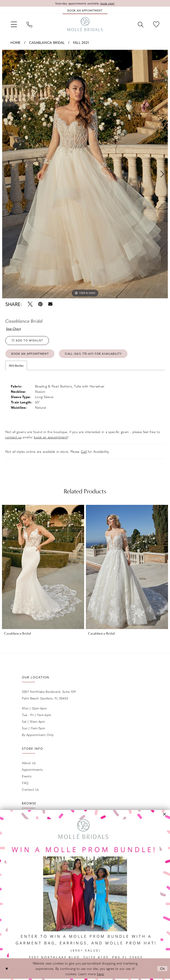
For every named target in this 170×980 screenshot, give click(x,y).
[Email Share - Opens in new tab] (50, 304)
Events (27, 776)
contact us (13, 437)
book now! (107, 3)
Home (16, 43)
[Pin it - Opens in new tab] (40, 304)
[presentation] (43, 567)
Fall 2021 (81, 43)
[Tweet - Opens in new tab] (30, 304)
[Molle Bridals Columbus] (85, 24)
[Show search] (141, 24)
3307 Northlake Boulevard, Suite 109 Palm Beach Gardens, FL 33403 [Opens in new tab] (49, 695)
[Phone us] (29, 24)
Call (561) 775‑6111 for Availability (93, 354)
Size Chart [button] (14, 329)
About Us (29, 763)
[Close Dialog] (7, 969)
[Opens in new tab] (85, 895)
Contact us (30, 789)
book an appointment (51, 437)
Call (84, 451)
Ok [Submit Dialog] (163, 968)
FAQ (25, 783)
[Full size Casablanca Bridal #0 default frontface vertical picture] (85, 174)
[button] (14, 24)
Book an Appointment (30, 354)
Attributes (16, 365)
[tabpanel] (85, 174)
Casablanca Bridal (47, 43)
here (100, 974)
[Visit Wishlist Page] (156, 24)
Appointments (32, 769)
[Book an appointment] (85, 10)
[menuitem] (14, 24)
